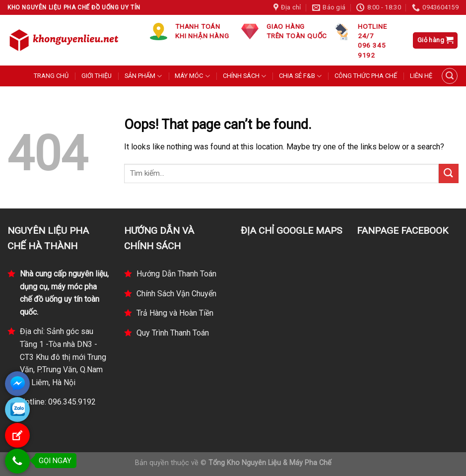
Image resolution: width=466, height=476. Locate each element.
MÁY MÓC (192, 76)
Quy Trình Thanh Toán (173, 333)
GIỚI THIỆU (97, 76)
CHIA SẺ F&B (300, 76)
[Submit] (449, 173)
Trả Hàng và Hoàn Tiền (175, 313)
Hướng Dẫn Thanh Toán (176, 274)
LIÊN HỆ (421, 76)
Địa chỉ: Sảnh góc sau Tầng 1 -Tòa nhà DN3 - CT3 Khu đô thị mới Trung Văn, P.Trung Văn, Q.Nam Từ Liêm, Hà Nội (63, 357)
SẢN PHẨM (143, 76)
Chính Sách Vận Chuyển (176, 294)
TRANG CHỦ (51, 76)
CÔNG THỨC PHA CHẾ (366, 76)
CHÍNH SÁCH (244, 76)
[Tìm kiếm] (450, 76)
